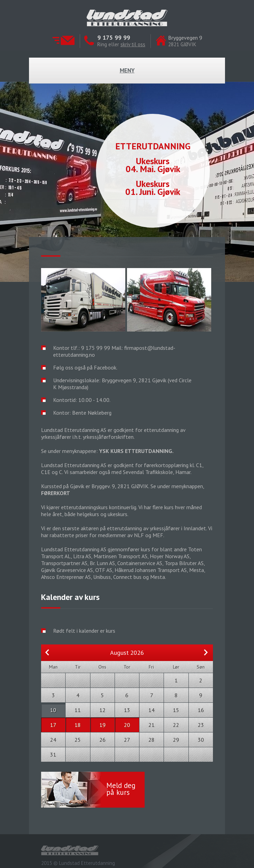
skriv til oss (133, 44)
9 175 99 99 (114, 37)
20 (127, 725)
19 (102, 725)
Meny (127, 70)
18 (78, 725)
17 (53, 725)
